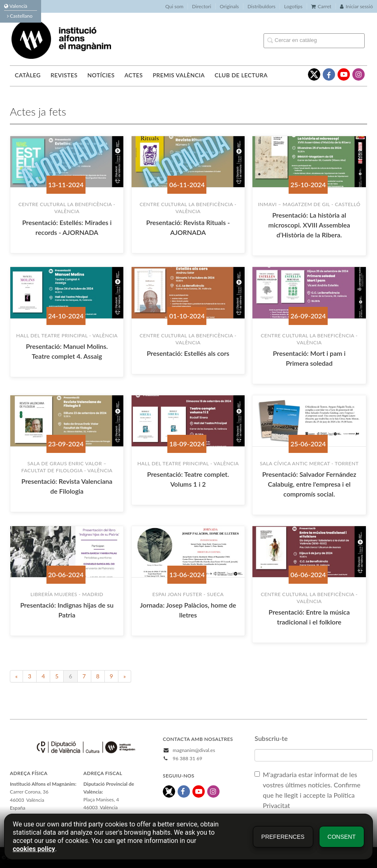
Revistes (64, 75)
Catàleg (28, 75)
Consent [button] (342, 837)
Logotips (293, 6)
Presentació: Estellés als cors (188, 353)
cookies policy (34, 849)
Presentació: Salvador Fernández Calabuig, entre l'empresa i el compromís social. (309, 484)
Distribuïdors (261, 6)
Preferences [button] (283, 837)
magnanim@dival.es (194, 750)
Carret (321, 6)
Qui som (174, 6)
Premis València (179, 75)
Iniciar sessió (356, 6)
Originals (230, 6)
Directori (201, 6)
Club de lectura (241, 75)
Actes (134, 75)
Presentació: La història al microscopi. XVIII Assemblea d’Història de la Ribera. (309, 225)
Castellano (20, 16)
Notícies (101, 75)
